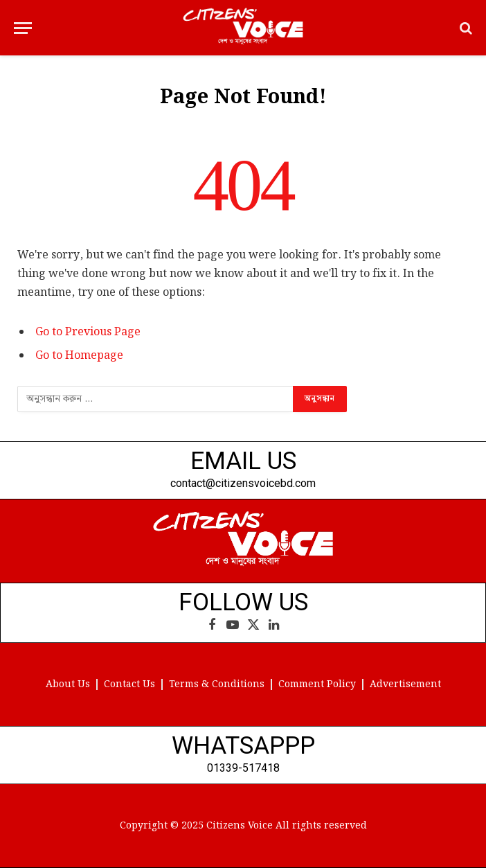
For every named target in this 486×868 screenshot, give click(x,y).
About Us (68, 684)
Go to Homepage (79, 356)
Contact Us (129, 684)
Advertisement (405, 684)
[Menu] (23, 28)
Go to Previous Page (88, 332)
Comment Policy (317, 684)
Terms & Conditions (217, 684)
